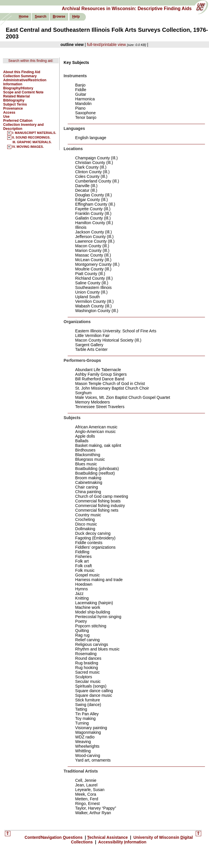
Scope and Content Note (23, 92)
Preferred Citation (18, 121)
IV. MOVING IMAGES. (28, 147)
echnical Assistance (108, 837)
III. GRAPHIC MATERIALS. (32, 142)
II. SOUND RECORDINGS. (31, 138)
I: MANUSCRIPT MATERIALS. (34, 133)
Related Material (16, 96)
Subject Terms (15, 104)
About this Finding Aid (22, 72)
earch (40, 16)
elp (76, 16)
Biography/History (18, 88)
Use (6, 117)
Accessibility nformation (122, 842)
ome (24, 16)
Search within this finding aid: (31, 61)
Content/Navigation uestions (54, 837)
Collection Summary (20, 76)
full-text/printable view (107, 45)
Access (9, 113)
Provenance (13, 108)
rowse (59, 16)
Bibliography (14, 100)
